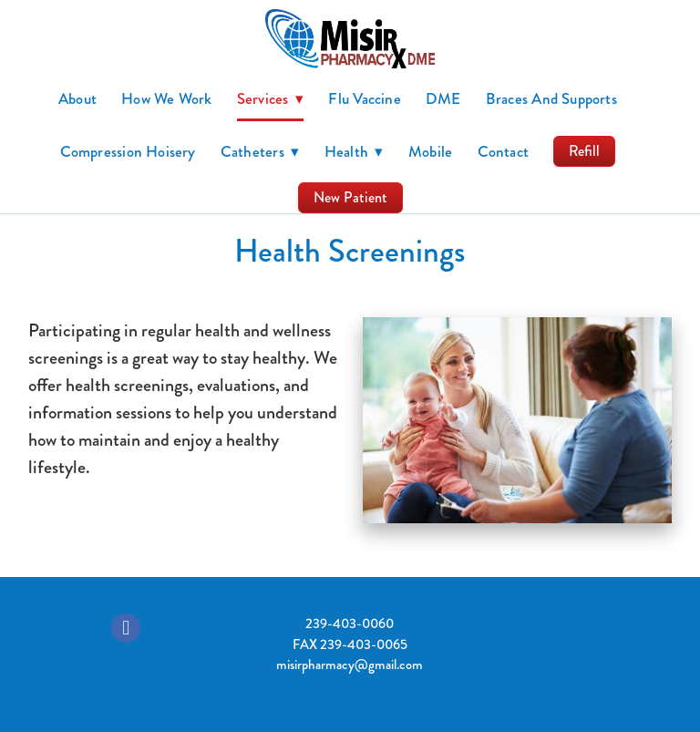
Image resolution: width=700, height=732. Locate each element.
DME (443, 98)
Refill (584, 151)
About (77, 98)
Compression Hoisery (128, 151)
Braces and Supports (551, 98)
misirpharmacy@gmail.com (350, 665)
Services (271, 98)
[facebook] (126, 628)
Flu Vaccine (364, 98)
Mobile (430, 151)
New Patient (350, 197)
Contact (504, 151)
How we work (166, 98)
